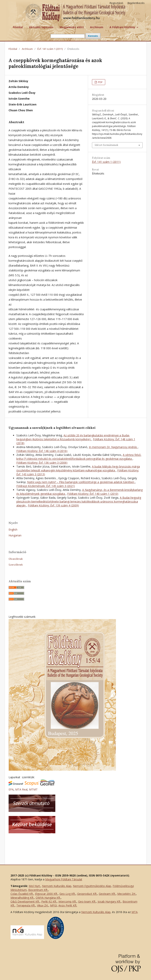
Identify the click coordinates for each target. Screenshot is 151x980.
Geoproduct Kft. (87, 894)
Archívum (97, 27)
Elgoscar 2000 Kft (46, 894)
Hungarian (15, 535)
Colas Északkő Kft (22, 894)
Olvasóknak (16, 559)
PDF (100, 82)
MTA (135, 912)
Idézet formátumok (106, 145)
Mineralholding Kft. (22, 898)
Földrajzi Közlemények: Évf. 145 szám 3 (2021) (46, 486)
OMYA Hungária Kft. (48, 898)
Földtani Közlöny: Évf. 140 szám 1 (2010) (93, 494)
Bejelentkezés (136, 3)
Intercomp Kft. (68, 901)
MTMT (33, 789)
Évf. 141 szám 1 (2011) (50, 49)
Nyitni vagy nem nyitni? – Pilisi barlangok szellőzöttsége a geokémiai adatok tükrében (81, 482)
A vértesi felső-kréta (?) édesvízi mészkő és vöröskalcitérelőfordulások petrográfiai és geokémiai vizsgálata (79, 457)
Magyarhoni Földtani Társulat (64, 879)
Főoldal (18, 27)
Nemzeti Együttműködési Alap (92, 886)
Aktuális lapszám (41, 27)
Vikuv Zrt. (43, 905)
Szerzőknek (16, 565)
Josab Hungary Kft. (109, 901)
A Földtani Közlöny (123, 27)
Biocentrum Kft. (38, 890)
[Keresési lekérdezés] (68, 36)
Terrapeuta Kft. (26, 905)
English (13, 529)
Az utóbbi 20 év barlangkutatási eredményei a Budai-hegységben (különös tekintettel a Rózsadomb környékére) (73, 437)
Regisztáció (116, 3)
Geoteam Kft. (107, 894)
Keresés (93, 36)
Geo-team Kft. (87, 901)
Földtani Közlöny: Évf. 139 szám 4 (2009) (53, 505)
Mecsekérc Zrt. (127, 894)
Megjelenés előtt (72, 27)
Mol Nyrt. (35, 886)
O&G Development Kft (25, 901)
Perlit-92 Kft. (49, 901)
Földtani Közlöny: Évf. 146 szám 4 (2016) (42, 451)
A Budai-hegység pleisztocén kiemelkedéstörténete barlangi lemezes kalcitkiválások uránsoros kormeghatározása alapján (79, 501)
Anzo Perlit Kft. (68, 905)
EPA (11, 789)
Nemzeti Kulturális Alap (57, 886)
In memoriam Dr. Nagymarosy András (113, 447)
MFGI (53, 905)
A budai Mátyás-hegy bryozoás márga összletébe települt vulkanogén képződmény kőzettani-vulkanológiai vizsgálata (78, 468)
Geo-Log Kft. (68, 894)
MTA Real (21, 789)
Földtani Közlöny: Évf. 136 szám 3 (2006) (42, 463)
